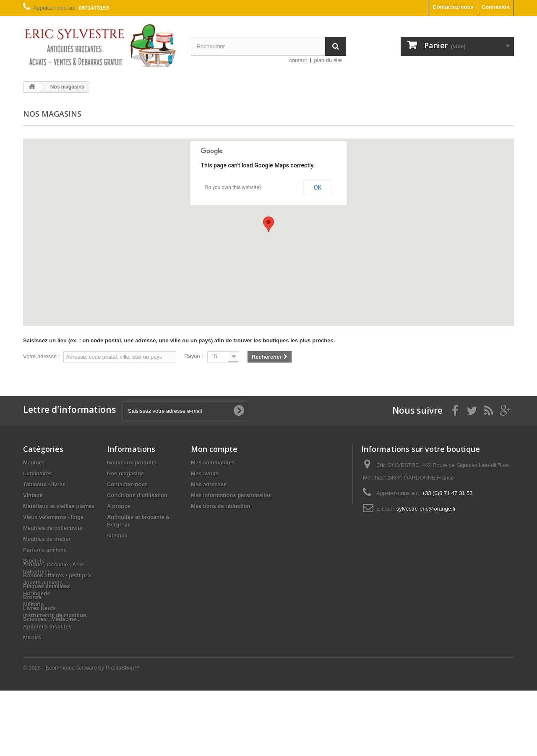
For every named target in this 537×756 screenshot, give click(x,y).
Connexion (496, 7)
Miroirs (32, 703)
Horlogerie (37, 593)
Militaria (33, 604)
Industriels (37, 572)
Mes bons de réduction (221, 506)
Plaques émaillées (47, 652)
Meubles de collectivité (53, 528)
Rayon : (194, 356)
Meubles (34, 463)
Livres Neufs (39, 674)
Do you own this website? (233, 188)
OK (318, 188)
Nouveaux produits (132, 463)
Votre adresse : (41, 356)
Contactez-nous (453, 7)
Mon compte (214, 449)
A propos (119, 506)
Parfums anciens (45, 550)
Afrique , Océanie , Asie (53, 630)
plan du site (328, 60)
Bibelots (34, 561)
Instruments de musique (55, 615)
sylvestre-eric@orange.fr (426, 509)
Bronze (32, 663)
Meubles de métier (47, 539)
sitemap (117, 536)
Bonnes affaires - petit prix (57, 641)
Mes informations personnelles (231, 495)
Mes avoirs (205, 473)
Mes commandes (213, 463)
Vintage (33, 495)
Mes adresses (209, 484)
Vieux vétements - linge (53, 517)
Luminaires (38, 473)
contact (298, 60)
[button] (268, 224)
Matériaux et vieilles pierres (59, 506)
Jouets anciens (43, 583)
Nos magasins (125, 473)
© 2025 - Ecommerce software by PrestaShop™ (81, 733)
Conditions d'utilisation (137, 495)
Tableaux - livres (44, 484)
